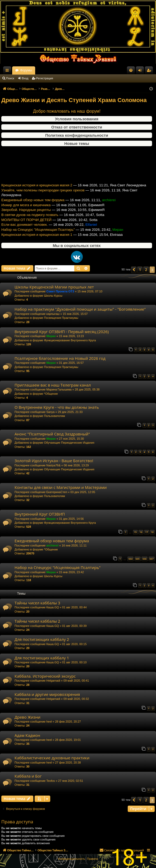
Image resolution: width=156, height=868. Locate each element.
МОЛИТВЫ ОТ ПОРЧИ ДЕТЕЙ (26, 224)
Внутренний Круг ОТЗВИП (40, 514)
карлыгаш (53, 314)
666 (144, 559)
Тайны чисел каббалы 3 (37, 603)
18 (152, 532)
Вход (25, 78)
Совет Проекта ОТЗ (60, 291)
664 (130, 559)
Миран (51, 336)
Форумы (72, 70)
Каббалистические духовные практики (52, 758)
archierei (52, 545)
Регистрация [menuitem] (150, 71)
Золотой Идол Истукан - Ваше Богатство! (54, 461)
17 (146, 532)
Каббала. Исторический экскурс (45, 676)
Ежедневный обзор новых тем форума (33, 204)
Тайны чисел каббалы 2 (37, 621)
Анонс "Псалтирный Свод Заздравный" (52, 434)
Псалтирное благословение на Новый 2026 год (60, 358)
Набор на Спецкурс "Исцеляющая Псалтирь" (38, 234)
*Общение (51, 394)
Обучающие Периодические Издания (69, 443)
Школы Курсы (53, 296)
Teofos (51, 781)
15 (135, 532)
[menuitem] (131, 70)
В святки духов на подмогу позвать (30, 219)
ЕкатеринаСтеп (57, 492)
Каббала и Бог (28, 776)
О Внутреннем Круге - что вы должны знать (57, 407)
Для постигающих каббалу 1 (42, 658)
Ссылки (8, 71)
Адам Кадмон (27, 735)
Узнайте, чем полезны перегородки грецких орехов (43, 194)
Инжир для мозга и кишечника (26, 209)
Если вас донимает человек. (25, 229)
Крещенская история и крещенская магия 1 (37, 239)
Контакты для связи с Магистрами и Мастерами (61, 487)
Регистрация (45, 78)
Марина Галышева (59, 389)
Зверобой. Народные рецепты (26, 214)
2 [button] (146, 270)
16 (141, 532)
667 (152, 559)
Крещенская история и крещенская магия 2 (37, 189)
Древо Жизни (27, 717)
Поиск (10, 78)
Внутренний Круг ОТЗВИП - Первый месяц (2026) (62, 332)
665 (138, 559)
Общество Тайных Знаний (35, 70)
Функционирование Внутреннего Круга (70, 340)
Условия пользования (77, 119)
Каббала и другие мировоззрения (47, 694)
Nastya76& (53, 465)
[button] (134, 270)
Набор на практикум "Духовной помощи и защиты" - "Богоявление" (80, 309)
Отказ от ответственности (77, 127)
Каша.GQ (53, 607)
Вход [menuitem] (141, 71)
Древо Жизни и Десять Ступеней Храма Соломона (74, 100)
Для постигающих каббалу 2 (42, 639)
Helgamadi (53, 681)
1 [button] (140, 270)
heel (49, 722)
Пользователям (54, 416)
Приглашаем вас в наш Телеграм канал (53, 385)
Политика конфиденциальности (77, 135)
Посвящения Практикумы (61, 318)
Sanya (50, 412)
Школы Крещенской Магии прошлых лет (54, 287)
